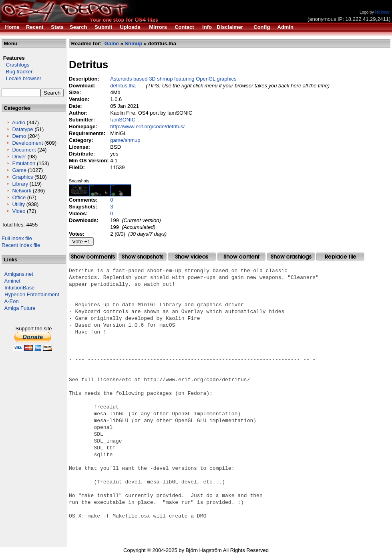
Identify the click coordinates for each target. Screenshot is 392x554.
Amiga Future (20, 308)
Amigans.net (19, 274)
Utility (18, 204)
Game (19, 170)
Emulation (24, 163)
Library (20, 184)
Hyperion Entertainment (32, 294)
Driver (19, 157)
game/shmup (125, 140)
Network (22, 191)
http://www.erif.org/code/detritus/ (147, 126)
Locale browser (21, 78)
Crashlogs (15, 65)
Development (27, 143)
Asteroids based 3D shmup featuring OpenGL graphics (173, 79)
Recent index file (21, 245)
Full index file (17, 238)
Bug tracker (17, 72)
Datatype (22, 129)
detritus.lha (123, 86)
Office (19, 197)
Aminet (12, 281)
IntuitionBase (19, 288)
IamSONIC (123, 120)
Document (24, 150)
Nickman (383, 12)
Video (19, 211)
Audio (19, 122)
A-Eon (12, 301)
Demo (19, 136)
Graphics (22, 177)
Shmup (133, 43)
